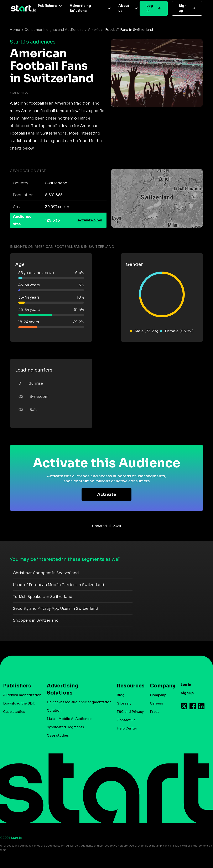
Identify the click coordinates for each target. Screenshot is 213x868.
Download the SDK (19, 703)
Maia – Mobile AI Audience (69, 719)
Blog (121, 695)
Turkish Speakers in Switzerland (43, 597)
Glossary (124, 703)
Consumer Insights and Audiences (54, 30)
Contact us (126, 720)
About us (124, 8)
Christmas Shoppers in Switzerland (46, 573)
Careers (157, 703)
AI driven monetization (22, 695)
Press (155, 712)
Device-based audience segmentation (79, 702)
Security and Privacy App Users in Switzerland (56, 609)
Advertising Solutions (80, 8)
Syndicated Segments (65, 727)
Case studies (14, 712)
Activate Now (90, 220)
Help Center (127, 728)
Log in (150, 8)
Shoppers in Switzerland (36, 620)
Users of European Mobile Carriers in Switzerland (59, 585)
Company (161, 686)
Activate (107, 494)
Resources (129, 686)
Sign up (183, 8)
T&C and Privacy (130, 712)
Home (15, 30)
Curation (54, 710)
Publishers (47, 6)
